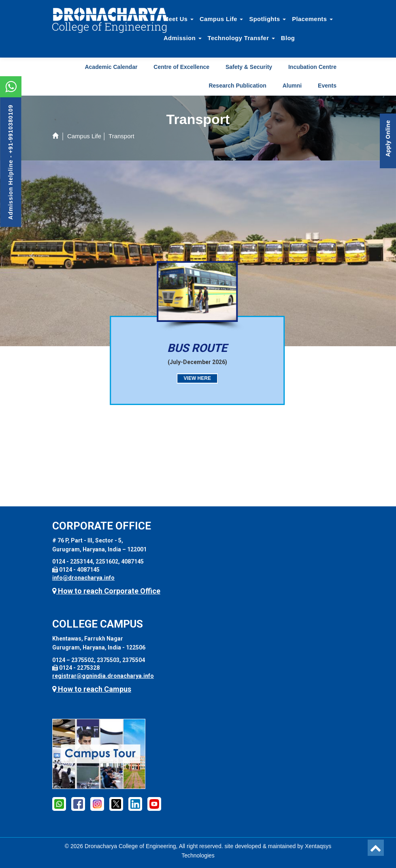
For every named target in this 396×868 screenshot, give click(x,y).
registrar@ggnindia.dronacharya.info (103, 676)
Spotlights (267, 19)
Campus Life (221, 19)
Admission (183, 38)
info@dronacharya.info (83, 578)
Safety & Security (249, 67)
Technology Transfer (241, 38)
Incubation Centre (312, 67)
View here (191, 378)
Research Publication (237, 86)
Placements (312, 19)
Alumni (292, 86)
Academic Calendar (111, 67)
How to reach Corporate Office (106, 591)
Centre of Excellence (181, 67)
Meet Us (179, 19)
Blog (288, 38)
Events (327, 86)
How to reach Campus (92, 689)
